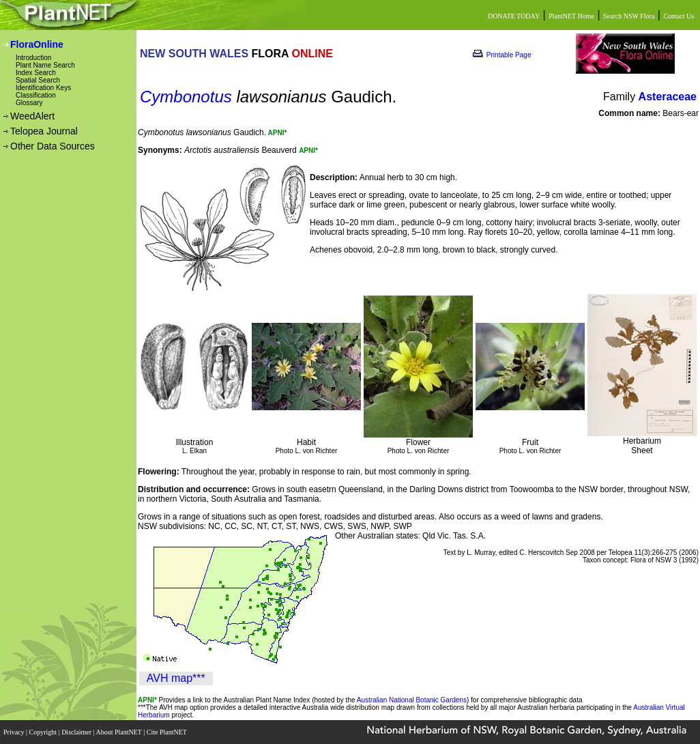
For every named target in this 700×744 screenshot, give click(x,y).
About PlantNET (119, 732)
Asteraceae (668, 97)
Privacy (15, 732)
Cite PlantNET (167, 732)
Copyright (44, 732)
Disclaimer (77, 732)
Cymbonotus (186, 97)
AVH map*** (176, 678)
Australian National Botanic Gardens (412, 700)
